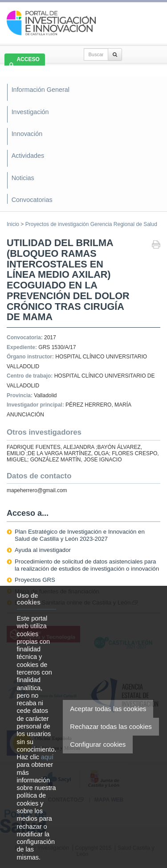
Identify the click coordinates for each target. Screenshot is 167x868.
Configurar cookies (98, 744)
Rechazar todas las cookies (111, 726)
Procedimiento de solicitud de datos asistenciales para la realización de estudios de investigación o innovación (87, 565)
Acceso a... (28, 513)
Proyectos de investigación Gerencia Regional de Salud (91, 224)
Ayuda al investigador (43, 550)
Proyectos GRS (35, 580)
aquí (47, 757)
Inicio (13, 224)
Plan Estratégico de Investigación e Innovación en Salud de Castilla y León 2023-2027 (80, 535)
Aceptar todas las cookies (108, 709)
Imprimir (156, 245)
